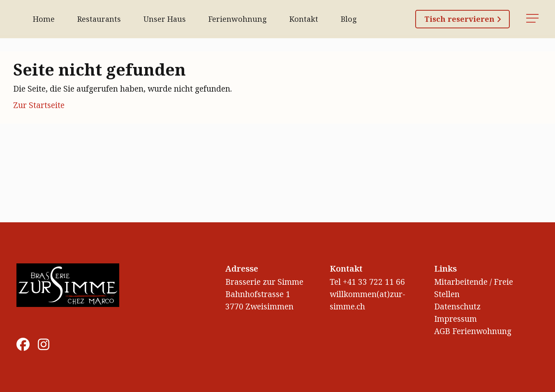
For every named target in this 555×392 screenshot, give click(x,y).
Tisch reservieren (462, 19)
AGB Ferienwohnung (473, 331)
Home (44, 19)
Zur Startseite (39, 105)
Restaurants (99, 19)
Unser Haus (165, 19)
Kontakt (304, 19)
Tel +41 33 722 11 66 (367, 282)
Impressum (456, 319)
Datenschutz (457, 307)
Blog (349, 19)
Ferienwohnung (238, 19)
